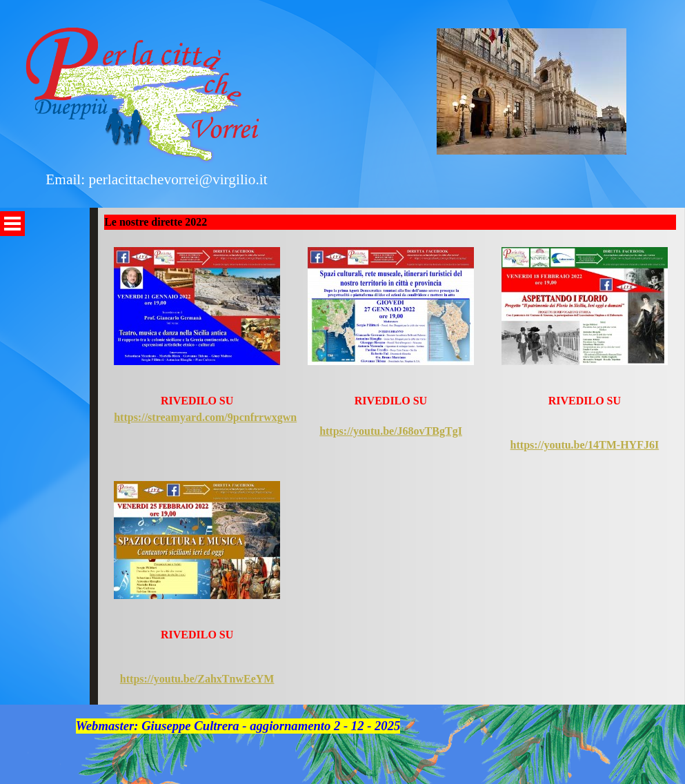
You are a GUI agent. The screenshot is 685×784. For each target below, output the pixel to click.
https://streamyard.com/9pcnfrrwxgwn (205, 417)
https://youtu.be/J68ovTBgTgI (391, 431)
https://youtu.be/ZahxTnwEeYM (197, 679)
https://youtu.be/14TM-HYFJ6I (585, 445)
